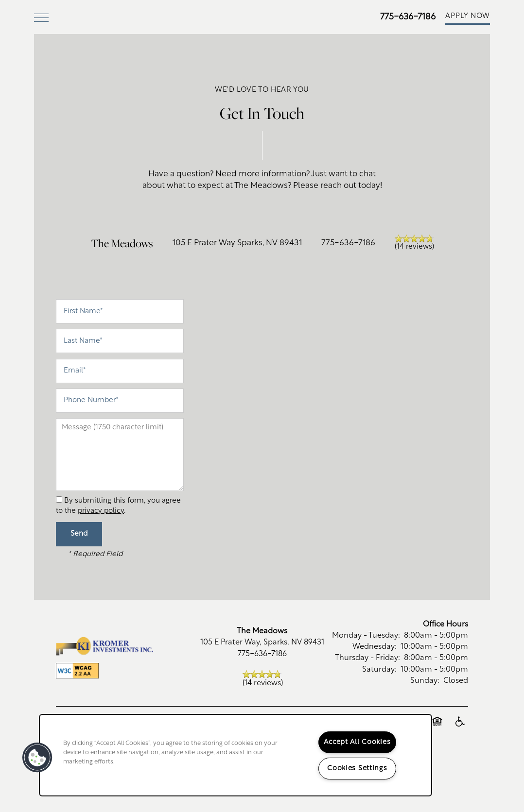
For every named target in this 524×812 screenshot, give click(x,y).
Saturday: (379, 700)
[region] (236, 755)
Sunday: (425, 711)
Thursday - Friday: (367, 689)
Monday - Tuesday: (366, 667)
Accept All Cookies (357, 742)
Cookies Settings (357, 769)
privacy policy (101, 542)
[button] (468, 17)
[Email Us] (507, 72)
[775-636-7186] (507, 46)
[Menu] (41, 17)
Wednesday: (375, 678)
